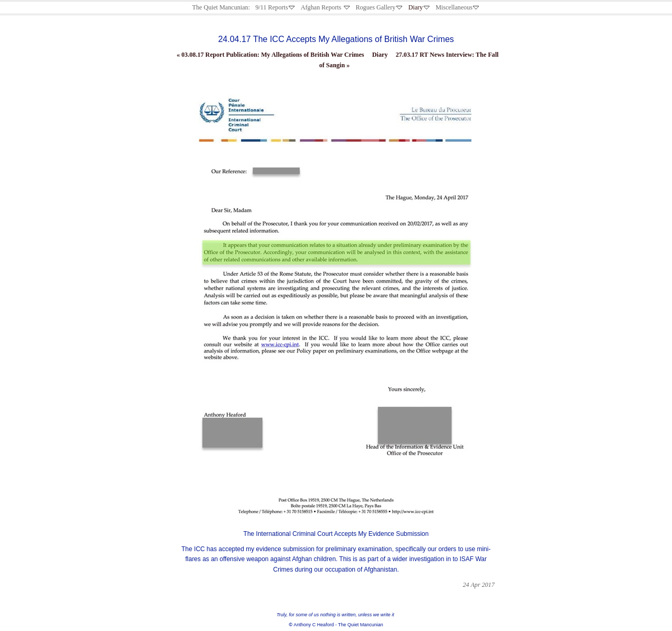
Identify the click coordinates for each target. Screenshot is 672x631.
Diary (380, 55)
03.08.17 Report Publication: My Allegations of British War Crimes (270, 55)
